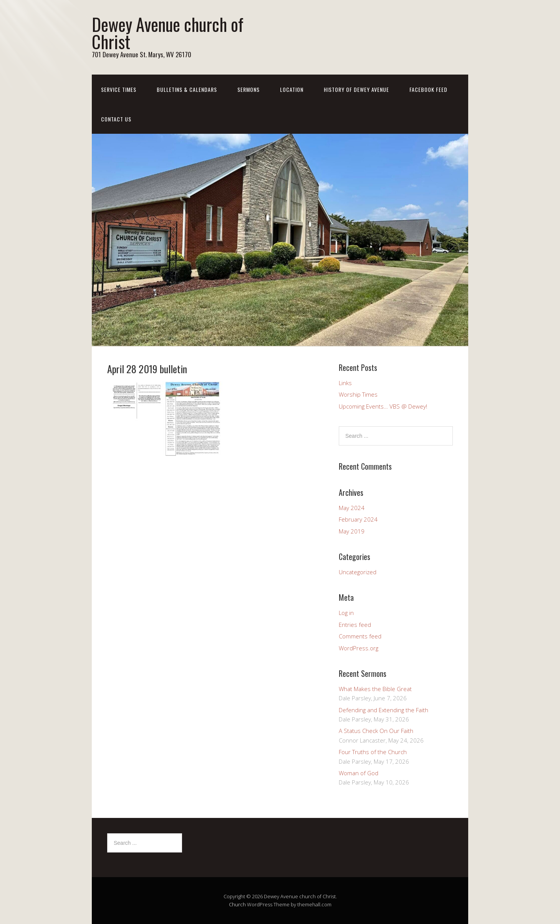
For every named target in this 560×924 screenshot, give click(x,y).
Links (345, 383)
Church (237, 904)
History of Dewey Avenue (356, 89)
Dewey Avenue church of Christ (168, 33)
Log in (346, 613)
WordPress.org (359, 648)
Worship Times (358, 394)
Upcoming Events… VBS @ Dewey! (383, 406)
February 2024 (358, 519)
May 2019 (352, 531)
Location (292, 89)
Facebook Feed (428, 89)
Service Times (119, 89)
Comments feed (360, 636)
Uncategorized (358, 572)
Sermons (249, 89)
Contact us (116, 119)
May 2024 (352, 508)
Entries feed (355, 625)
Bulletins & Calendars (187, 89)
